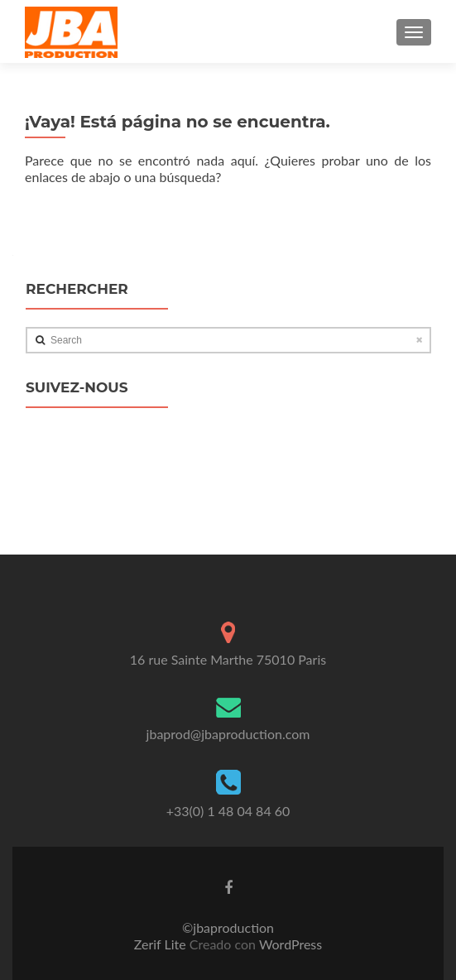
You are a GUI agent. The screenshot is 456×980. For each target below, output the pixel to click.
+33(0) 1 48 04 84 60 (228, 811)
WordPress (289, 944)
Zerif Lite (162, 944)
